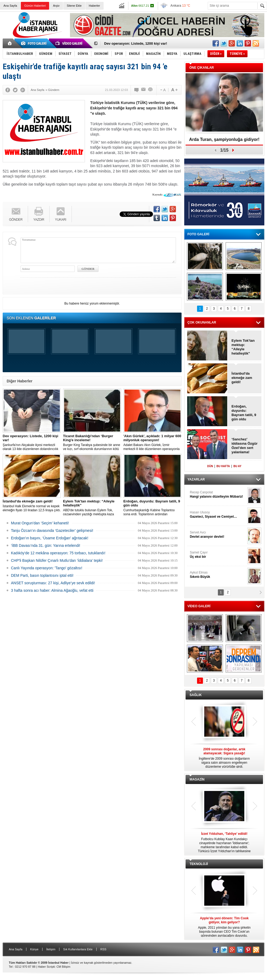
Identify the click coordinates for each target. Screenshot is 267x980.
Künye (34, 949)
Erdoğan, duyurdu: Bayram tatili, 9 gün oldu (244, 413)
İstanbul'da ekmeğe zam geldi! (242, 378)
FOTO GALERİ (198, 234)
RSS (103, 949)
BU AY (237, 466)
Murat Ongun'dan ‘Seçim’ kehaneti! (40, 523)
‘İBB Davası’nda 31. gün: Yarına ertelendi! (46, 545)
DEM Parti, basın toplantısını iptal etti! (42, 575)
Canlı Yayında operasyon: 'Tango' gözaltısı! (47, 568)
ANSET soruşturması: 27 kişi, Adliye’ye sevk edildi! (53, 583)
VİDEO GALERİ (199, 606)
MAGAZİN (197, 779)
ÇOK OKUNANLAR (202, 322)
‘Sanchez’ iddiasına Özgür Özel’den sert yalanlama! (245, 446)
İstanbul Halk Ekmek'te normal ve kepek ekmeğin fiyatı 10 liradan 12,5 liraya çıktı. (32, 506)
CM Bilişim (63, 967)
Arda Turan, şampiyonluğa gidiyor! (224, 139)
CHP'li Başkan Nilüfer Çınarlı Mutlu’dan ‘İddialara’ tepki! (57, 560)
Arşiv (56, 6)
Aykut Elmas (218, 575)
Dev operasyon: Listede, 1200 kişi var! (136, 43)
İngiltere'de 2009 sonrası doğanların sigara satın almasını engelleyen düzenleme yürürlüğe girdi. (224, 758)
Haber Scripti (46, 967)
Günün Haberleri (35, 6)
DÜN (210, 466)
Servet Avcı (218, 535)
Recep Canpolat (218, 495)
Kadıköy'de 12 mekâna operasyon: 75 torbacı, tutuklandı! (58, 553)
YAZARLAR (196, 479)
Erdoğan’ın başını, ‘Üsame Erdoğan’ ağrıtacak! (50, 538)
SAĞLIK (196, 695)
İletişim (51, 949)
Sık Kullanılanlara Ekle (78, 949)
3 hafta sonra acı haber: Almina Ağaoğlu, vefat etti (52, 590)
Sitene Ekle (74, 6)
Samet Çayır (218, 555)
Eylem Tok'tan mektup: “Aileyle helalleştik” (243, 347)
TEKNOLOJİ (199, 864)
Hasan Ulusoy (218, 515)
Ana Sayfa (10, 6)
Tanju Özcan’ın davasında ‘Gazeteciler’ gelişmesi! (52, 531)
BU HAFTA (223, 466)
